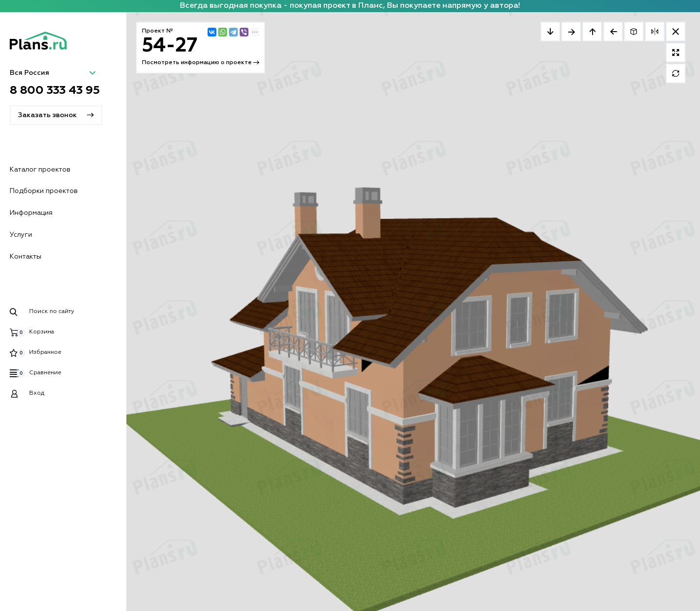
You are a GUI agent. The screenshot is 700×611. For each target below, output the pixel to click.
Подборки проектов (44, 191)
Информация (31, 213)
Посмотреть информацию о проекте (201, 63)
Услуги (21, 235)
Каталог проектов (40, 170)
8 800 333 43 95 (55, 90)
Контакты (26, 257)
